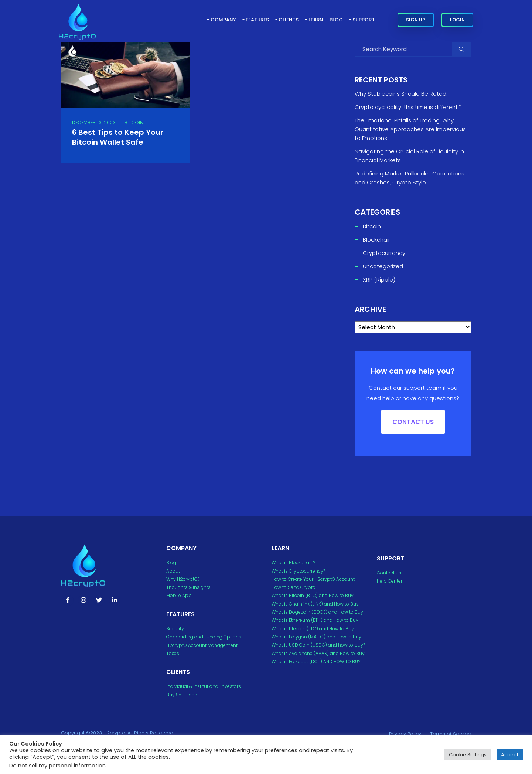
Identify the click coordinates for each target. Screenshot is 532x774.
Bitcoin (134, 122)
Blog (336, 20)
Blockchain (377, 240)
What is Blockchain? (293, 562)
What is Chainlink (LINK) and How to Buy (315, 604)
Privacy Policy (405, 734)
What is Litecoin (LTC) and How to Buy (313, 629)
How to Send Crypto (294, 587)
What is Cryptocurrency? (298, 571)
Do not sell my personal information (57, 766)
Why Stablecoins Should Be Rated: (401, 94)
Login (457, 20)
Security (175, 629)
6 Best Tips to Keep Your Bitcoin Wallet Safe (118, 137)
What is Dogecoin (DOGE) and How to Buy (317, 612)
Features (257, 20)
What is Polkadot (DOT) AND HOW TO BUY (316, 662)
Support (364, 20)
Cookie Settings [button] (468, 755)
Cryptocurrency (384, 253)
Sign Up (416, 20)
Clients (289, 20)
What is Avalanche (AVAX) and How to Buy (318, 653)
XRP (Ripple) (379, 279)
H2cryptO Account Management (202, 645)
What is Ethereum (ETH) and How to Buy (315, 620)
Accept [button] (510, 755)
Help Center (390, 581)
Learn (316, 20)
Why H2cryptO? (183, 579)
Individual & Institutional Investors (204, 686)
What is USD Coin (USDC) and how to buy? (318, 645)
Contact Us (389, 573)
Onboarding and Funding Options (204, 637)
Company (223, 20)
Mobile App (179, 595)
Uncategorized (383, 266)
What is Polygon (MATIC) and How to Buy (316, 637)
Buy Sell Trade (182, 695)
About (173, 571)
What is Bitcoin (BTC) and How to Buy (313, 595)
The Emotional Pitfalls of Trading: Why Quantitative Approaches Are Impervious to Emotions (410, 129)
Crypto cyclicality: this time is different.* (408, 107)
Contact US (413, 422)
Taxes (173, 653)
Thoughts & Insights (188, 587)
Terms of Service (451, 734)
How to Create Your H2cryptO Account (313, 579)
